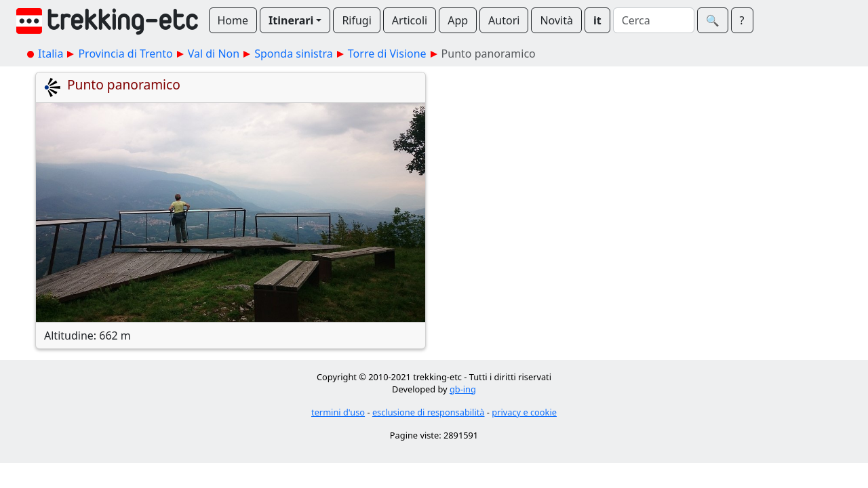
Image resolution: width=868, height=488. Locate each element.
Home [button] (233, 20)
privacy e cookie (524, 412)
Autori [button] (504, 20)
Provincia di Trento (125, 54)
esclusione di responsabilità (429, 412)
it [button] (597, 20)
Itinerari (291, 20)
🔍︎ (713, 20)
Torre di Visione (387, 54)
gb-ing (463, 389)
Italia (51, 54)
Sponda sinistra (294, 54)
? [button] (742, 20)
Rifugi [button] (356, 20)
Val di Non (214, 54)
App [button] (458, 20)
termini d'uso (338, 412)
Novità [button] (556, 20)
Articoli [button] (410, 20)
